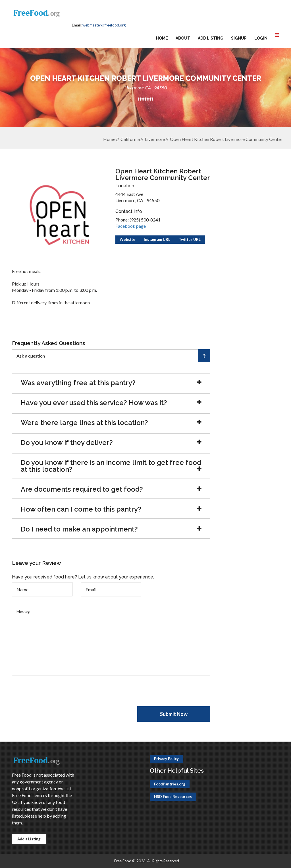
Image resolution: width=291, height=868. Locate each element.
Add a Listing (29, 839)
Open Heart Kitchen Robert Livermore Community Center (226, 139)
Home (162, 38)
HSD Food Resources (173, 797)
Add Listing (211, 38)
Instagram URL (157, 239)
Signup (239, 38)
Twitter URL (190, 239)
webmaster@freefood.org (104, 25)
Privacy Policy (166, 759)
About (183, 38)
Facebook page (131, 226)
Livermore (155, 139)
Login (261, 38)
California (130, 139)
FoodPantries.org (170, 784)
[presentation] (55, 695)
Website (127, 239)
